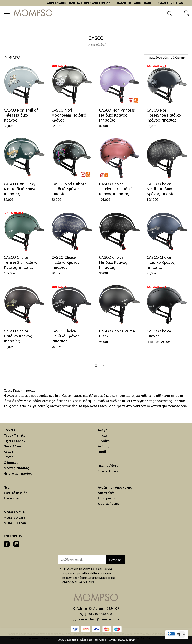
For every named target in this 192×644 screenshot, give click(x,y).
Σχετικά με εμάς (15, 493)
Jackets (9, 430)
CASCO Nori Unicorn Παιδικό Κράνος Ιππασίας (69, 189)
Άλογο (103, 430)
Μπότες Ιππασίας (16, 468)
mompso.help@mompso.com (98, 619)
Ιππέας (103, 436)
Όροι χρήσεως (109, 504)
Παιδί (102, 452)
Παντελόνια (12, 446)
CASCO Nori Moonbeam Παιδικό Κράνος (69, 115)
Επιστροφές (107, 498)
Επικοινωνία (13, 498)
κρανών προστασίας (120, 396)
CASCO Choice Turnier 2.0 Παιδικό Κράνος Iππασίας (116, 189)
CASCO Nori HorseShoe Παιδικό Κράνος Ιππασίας (164, 115)
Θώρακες (11, 463)
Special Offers (108, 471)
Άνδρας (103, 446)
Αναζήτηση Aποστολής (115, 487)
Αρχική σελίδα (95, 45)
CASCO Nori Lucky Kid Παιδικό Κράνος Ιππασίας (21, 189)
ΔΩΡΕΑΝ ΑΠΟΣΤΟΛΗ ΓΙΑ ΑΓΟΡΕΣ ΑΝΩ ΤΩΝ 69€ (79, 3)
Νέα (7, 487)
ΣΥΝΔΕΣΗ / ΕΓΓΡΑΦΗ (171, 3)
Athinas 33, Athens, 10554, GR (98, 608)
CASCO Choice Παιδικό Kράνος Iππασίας (65, 262)
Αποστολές (106, 493)
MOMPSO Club (14, 512)
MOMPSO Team (15, 523)
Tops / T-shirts (14, 436)
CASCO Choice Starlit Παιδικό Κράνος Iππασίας (161, 189)
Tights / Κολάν (14, 441)
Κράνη (8, 452)
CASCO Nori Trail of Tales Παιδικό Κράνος (21, 115)
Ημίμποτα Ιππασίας (18, 473)
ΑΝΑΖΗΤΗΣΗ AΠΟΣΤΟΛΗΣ (134, 3)
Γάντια (9, 457)
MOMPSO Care (14, 518)
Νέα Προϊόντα (108, 466)
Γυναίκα (104, 441)
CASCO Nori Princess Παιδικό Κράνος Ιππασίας (117, 115)
